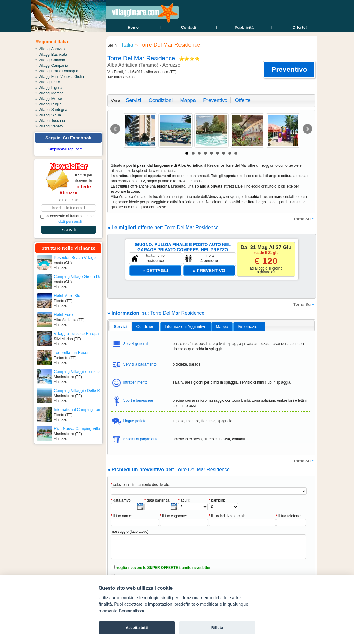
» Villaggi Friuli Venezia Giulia (60, 77)
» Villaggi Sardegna (51, 110)
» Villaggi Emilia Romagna (57, 71)
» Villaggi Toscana (50, 121)
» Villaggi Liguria (49, 88)
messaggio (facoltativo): (130, 532)
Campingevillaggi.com (64, 149)
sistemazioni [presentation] (249, 326)
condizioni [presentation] (146, 326)
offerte (243, 100)
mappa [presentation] (222, 326)
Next (307, 129)
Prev (115, 129)
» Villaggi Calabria (50, 60)
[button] (289, 70)
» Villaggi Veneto (49, 126)
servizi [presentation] (120, 326)
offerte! (300, 27)
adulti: (184, 500)
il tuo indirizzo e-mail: (227, 516)
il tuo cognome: (173, 516)
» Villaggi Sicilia (48, 115)
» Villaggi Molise (49, 99)
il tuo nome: (121, 516)
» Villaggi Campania (52, 66)
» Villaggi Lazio (48, 82)
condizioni (161, 100)
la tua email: (68, 200)
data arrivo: (121, 500)
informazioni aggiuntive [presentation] (185, 326)
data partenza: (157, 500)
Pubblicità (244, 27)
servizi (133, 100)
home (133, 27)
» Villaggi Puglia (48, 104)
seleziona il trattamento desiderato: (140, 485)
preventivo (215, 100)
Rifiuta (217, 628)
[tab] (120, 327)
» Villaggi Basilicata (51, 55)
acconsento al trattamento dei (67, 219)
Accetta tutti (137, 628)
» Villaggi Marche (50, 93)
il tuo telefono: (289, 516)
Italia (127, 45)
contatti (189, 27)
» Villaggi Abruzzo (50, 49)
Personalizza (131, 611)
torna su (304, 219)
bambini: (217, 500)
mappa (188, 100)
